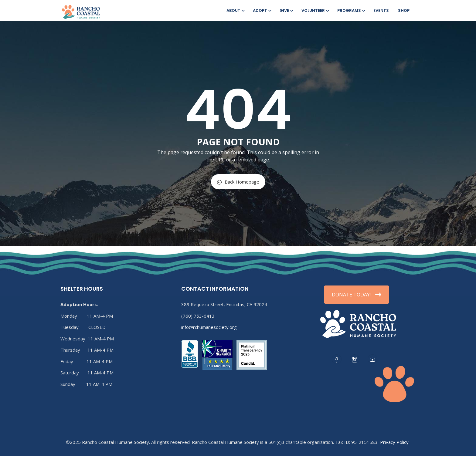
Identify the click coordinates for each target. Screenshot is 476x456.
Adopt (262, 10)
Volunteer (315, 10)
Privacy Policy (394, 442)
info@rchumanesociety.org (209, 327)
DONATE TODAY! (357, 295)
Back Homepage (238, 182)
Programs (351, 10)
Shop (404, 10)
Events (381, 10)
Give (286, 10)
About (235, 10)
